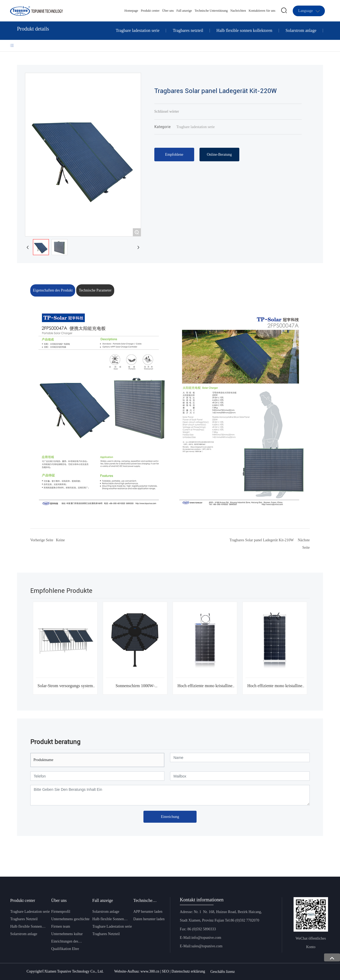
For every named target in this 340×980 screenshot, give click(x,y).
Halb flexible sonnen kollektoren (244, 30)
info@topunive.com (206, 938)
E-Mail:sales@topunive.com (201, 946)
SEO (166, 971)
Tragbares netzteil (188, 30)
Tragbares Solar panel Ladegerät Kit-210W (262, 540)
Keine (60, 540)
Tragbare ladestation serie (138, 30)
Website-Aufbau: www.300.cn (137, 971)
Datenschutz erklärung (188, 971)
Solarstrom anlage (301, 30)
